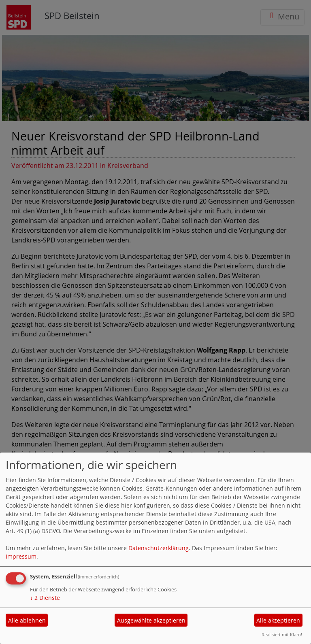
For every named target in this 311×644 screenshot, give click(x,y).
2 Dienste (45, 598)
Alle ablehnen (27, 620)
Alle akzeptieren (278, 620)
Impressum (21, 556)
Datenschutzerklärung (159, 548)
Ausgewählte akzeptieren (151, 620)
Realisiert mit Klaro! (282, 634)
